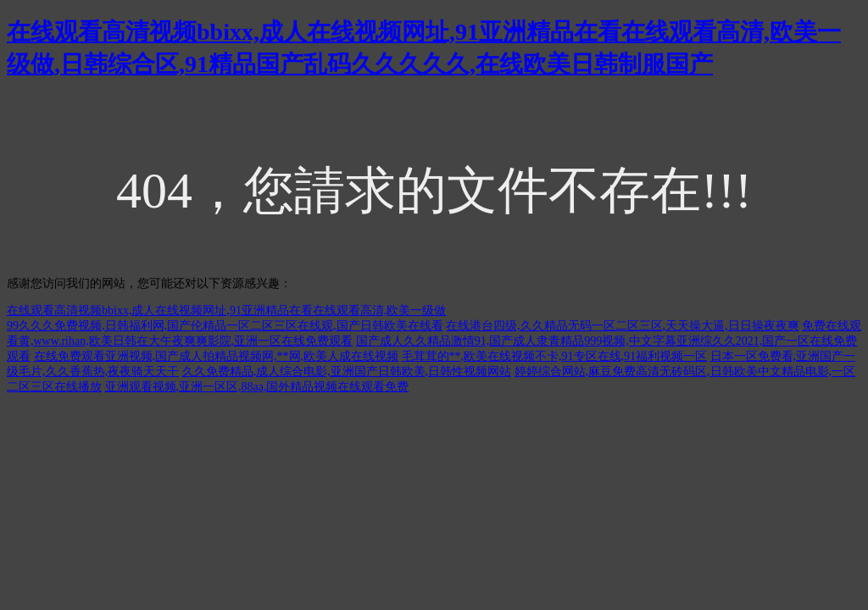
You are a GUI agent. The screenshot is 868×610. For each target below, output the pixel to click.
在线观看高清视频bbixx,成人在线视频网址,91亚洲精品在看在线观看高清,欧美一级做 (226, 311)
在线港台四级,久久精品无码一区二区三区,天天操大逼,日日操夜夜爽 (623, 326)
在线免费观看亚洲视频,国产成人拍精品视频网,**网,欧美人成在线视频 (217, 356)
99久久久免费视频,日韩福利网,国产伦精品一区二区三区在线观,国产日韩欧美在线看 (225, 326)
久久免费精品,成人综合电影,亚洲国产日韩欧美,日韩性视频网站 (347, 372)
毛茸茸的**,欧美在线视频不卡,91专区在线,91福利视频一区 (555, 356)
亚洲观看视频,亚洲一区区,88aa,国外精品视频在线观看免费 (257, 387)
